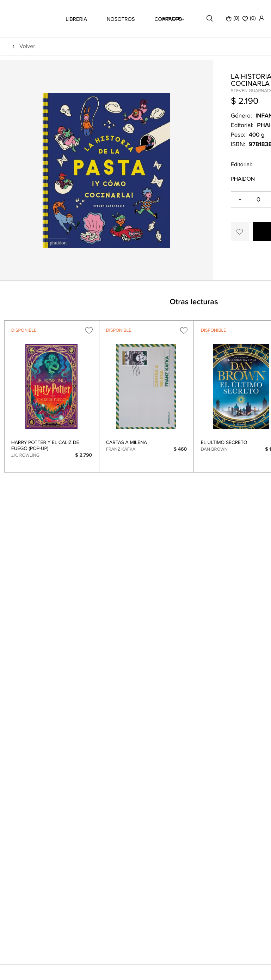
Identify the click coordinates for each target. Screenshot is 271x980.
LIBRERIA (76, 19)
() (249, 18)
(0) (233, 18)
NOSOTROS (121, 19)
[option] (106, 196)
